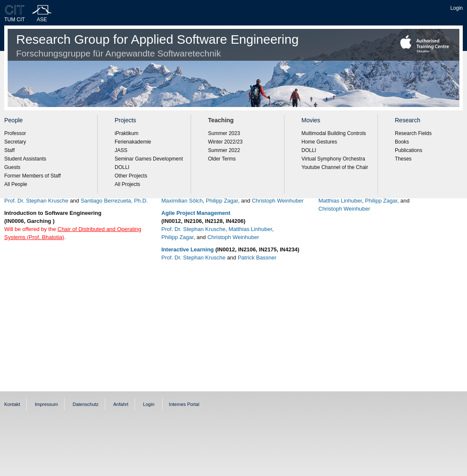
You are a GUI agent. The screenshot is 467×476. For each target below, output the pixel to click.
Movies (311, 120)
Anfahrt (121, 404)
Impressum (46, 404)
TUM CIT (15, 20)
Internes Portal (184, 404)
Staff (9, 150)
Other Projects (131, 176)
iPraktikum (127, 133)
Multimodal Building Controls (334, 133)
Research (408, 120)
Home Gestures (319, 142)
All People (16, 184)
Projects (125, 120)
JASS (121, 150)
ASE (42, 20)
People (14, 120)
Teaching (221, 120)
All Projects (127, 184)
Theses (403, 159)
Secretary (15, 142)
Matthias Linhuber (250, 229)
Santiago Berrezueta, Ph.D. (114, 201)
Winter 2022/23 (225, 142)
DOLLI (122, 167)
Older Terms (222, 159)
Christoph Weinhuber (278, 201)
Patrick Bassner (257, 258)
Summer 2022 (224, 150)
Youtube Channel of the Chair (335, 167)
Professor (15, 133)
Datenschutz (86, 404)
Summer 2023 (224, 133)
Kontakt (12, 404)
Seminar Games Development (149, 159)
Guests (12, 167)
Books (402, 142)
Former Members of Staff (32, 176)
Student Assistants (25, 159)
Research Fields (413, 133)
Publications (409, 150)
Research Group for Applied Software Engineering (157, 45)
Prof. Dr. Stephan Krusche (36, 201)
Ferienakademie (133, 142)
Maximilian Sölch (182, 201)
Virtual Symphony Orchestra (333, 159)
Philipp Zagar (222, 201)
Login (457, 8)
